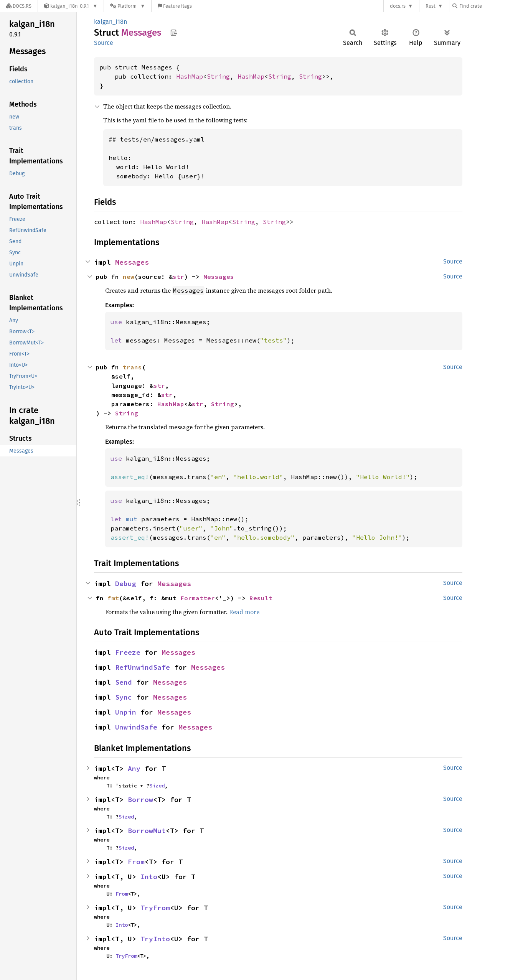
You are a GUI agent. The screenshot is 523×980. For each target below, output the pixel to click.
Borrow (140, 800)
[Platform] (128, 6)
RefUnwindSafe (143, 667)
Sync (124, 697)
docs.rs (398, 6)
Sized (157, 786)
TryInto (155, 939)
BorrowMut (147, 831)
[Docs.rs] (19, 6)
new (129, 277)
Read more (244, 612)
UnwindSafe (136, 727)
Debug (126, 584)
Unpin (126, 712)
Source (104, 43)
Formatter (198, 598)
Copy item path (174, 32)
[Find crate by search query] (491, 6)
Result (261, 598)
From (136, 862)
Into (149, 877)
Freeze (128, 652)
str (178, 277)
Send (124, 682)
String (218, 76)
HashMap (190, 76)
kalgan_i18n (111, 22)
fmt (113, 598)
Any (134, 768)
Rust (431, 6)
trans (132, 367)
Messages (132, 262)
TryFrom (155, 908)
